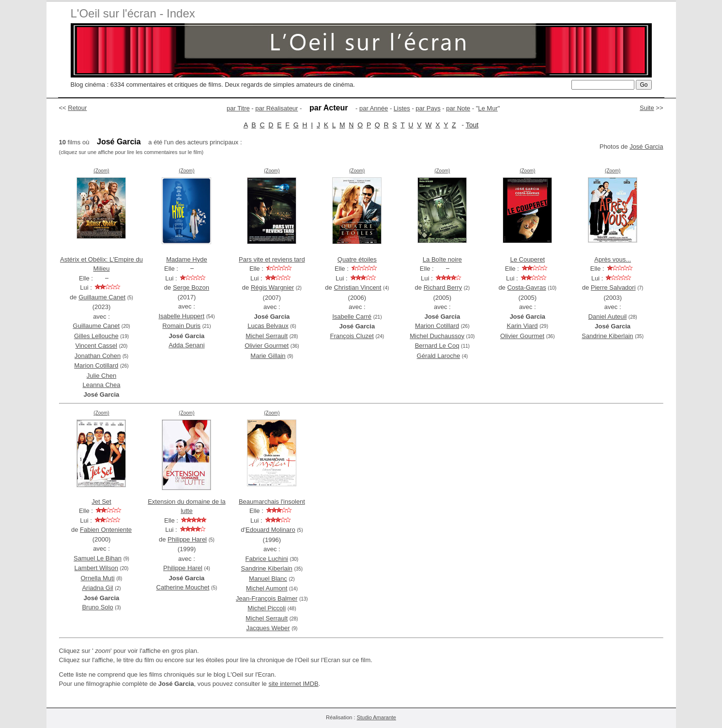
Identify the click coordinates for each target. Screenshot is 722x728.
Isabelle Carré (352, 317)
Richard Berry (443, 287)
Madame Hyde (187, 259)
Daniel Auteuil (608, 317)
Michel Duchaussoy (437, 336)
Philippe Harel (187, 539)
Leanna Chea (101, 385)
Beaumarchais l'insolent (272, 502)
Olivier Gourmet (267, 346)
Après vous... (613, 259)
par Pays (428, 108)
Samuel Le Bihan (98, 558)
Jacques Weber (268, 628)
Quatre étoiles (357, 259)
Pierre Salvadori (613, 287)
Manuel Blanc (268, 579)
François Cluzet (352, 336)
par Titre (238, 108)
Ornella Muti (98, 578)
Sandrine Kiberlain (607, 336)
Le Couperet (527, 259)
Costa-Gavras (526, 287)
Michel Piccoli (267, 608)
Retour (77, 108)
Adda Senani (186, 345)
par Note (458, 108)
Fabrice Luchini (267, 559)
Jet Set (101, 502)
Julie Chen (101, 376)
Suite (647, 108)
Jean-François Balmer (267, 598)
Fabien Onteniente (106, 530)
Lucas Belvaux (268, 326)
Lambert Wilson (96, 568)
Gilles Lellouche (96, 336)
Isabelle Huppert (181, 316)
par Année (374, 108)
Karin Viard (522, 326)
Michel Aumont (267, 588)
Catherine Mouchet (183, 587)
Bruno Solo (97, 607)
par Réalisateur (277, 108)
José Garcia (646, 147)
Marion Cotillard (96, 365)
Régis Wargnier (272, 287)
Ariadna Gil (97, 588)
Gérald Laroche (439, 356)
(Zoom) (101, 171)
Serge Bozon (191, 287)
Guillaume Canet (102, 297)
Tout (472, 125)
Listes (402, 108)
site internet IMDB (293, 684)
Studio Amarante (376, 717)
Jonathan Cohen (98, 356)
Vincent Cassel (96, 346)
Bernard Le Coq (437, 346)
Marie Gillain (268, 356)
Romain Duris (181, 326)
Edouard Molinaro (270, 530)
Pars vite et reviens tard (272, 259)
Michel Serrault (267, 336)
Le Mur (488, 108)
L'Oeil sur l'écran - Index (133, 13)
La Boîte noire (442, 259)
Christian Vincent (357, 287)
